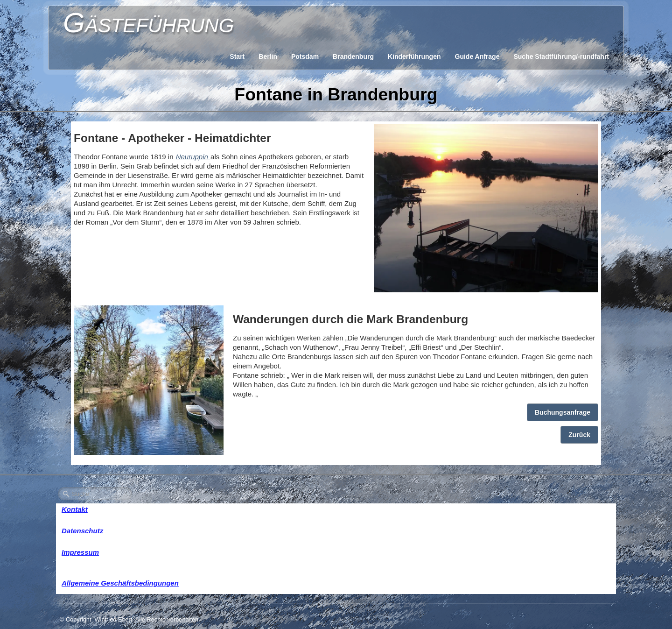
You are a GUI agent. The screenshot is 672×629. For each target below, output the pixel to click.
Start (237, 57)
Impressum (80, 552)
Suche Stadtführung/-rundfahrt (561, 57)
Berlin (268, 57)
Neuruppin (193, 157)
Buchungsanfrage (563, 412)
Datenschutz (82, 531)
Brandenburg (353, 57)
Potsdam (305, 57)
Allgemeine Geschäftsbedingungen (120, 583)
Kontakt (75, 509)
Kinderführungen (414, 57)
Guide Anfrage (477, 57)
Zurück (579, 435)
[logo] (148, 21)
